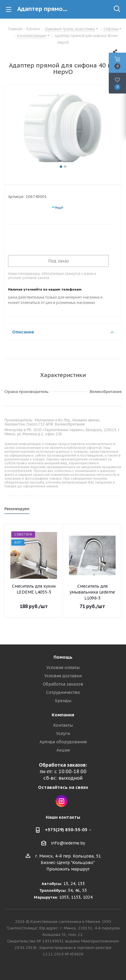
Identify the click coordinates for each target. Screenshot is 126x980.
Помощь (63, 657)
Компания (63, 715)
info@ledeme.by (68, 843)
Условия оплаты (63, 668)
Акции (63, 750)
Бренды (63, 701)
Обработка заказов (63, 684)
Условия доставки (63, 676)
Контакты (63, 725)
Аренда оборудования (63, 742)
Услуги (63, 734)
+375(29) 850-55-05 (66, 830)
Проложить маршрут (68, 869)
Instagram (62, 801)
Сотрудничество (63, 692)
